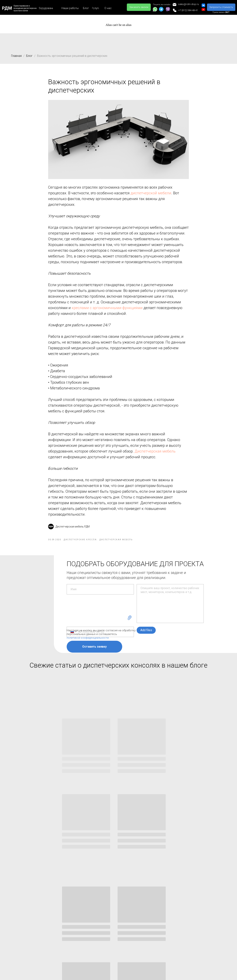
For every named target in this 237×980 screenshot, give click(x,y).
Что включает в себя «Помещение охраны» (112, 929)
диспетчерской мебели (151, 197)
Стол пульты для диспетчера (29, 923)
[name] (100, 596)
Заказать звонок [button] (158, 946)
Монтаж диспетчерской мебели (75, 934)
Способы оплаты (196, 957)
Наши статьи (107, 910)
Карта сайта (193, 917)
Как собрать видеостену (114, 944)
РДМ (7, 8)
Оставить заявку (94, 653)
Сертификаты (194, 923)
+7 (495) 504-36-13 (160, 923)
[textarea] (170, 610)
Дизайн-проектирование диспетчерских (70, 925)
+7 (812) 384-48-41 (160, 916)
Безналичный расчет (198, 964)
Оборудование (22, 910)
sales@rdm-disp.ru (160, 929)
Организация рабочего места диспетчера (117, 919)
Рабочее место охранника (115, 938)
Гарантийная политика (200, 930)
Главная (16, 56)
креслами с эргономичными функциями (107, 311)
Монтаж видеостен (67, 917)
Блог (29, 56)
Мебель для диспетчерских (28, 917)
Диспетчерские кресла (26, 930)
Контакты (149, 910)
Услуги (60, 910)
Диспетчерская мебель (155, 455)
